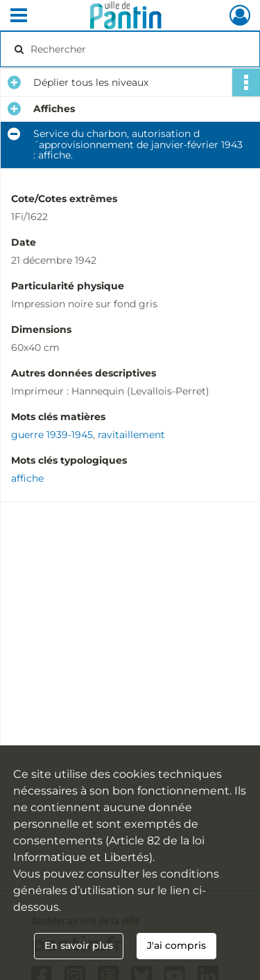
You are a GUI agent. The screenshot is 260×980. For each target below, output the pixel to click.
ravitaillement (131, 435)
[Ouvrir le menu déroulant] (19, 17)
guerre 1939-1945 (52, 435)
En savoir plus (79, 945)
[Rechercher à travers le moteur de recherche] (129, 49)
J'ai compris (176, 945)
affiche (27, 478)
